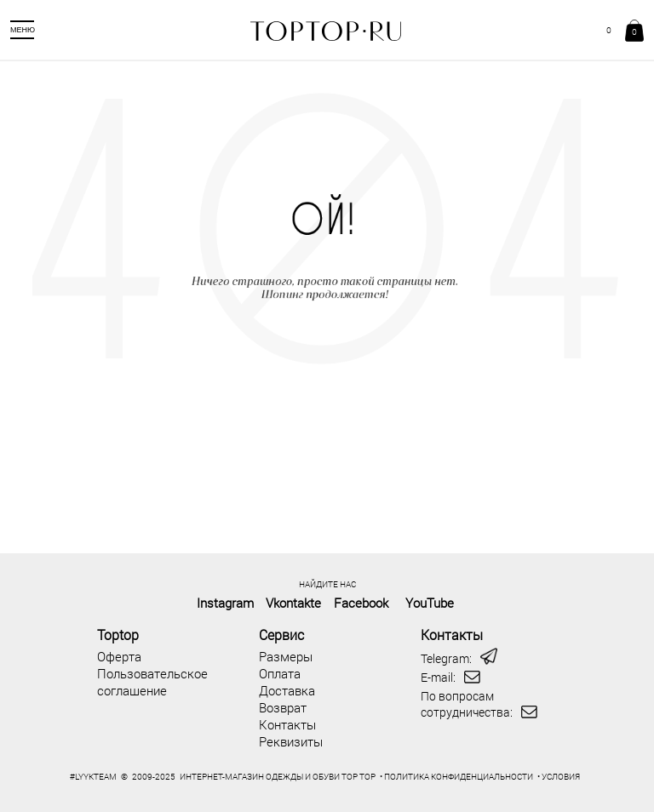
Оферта (119, 656)
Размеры (286, 656)
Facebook (361, 603)
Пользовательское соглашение (152, 682)
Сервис (281, 635)
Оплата (280, 673)
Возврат (283, 707)
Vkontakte (293, 603)
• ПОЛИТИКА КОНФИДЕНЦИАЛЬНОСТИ (456, 777)
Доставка (287, 690)
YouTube (430, 603)
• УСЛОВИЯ (559, 777)
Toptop (118, 635)
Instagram (225, 603)
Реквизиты (291, 741)
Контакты (287, 724)
